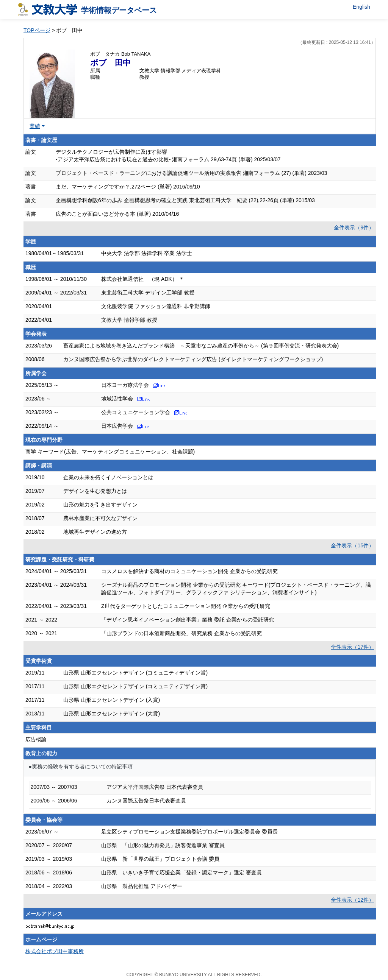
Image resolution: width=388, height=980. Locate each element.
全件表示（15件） (352, 545)
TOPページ (37, 30)
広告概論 (36, 739)
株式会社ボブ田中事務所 (55, 951)
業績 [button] (35, 126)
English (361, 7)
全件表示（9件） (354, 227)
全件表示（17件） (352, 647)
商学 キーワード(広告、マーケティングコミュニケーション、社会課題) (110, 452)
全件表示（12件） (352, 900)
